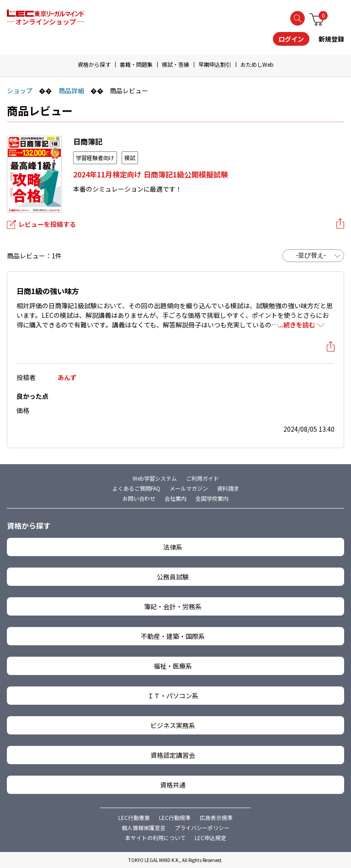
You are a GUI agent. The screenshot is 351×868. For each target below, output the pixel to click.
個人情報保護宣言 (144, 828)
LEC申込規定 (210, 838)
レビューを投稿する (47, 224)
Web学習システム (155, 478)
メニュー (339, 18)
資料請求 (228, 488)
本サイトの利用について (155, 838)
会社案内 (175, 498)
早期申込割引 (215, 64)
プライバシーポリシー (202, 828)
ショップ (20, 91)
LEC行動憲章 (134, 817)
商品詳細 (71, 91)
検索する (298, 18)
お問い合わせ (139, 498)
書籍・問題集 (136, 64)
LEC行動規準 (175, 817)
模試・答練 (175, 64)
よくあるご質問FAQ (136, 488)
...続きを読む (297, 325)
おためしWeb (257, 64)
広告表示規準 (216, 817)
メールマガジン (189, 488)
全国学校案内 (212, 498)
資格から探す (94, 64)
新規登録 (331, 39)
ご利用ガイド (202, 478)
